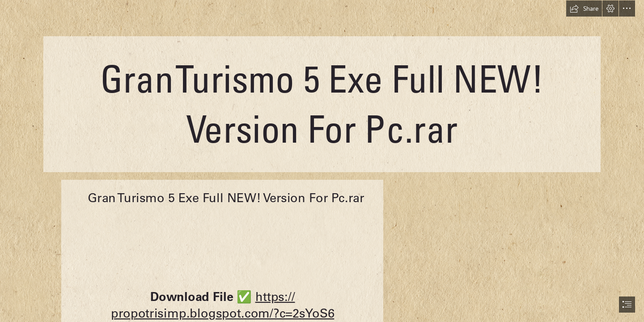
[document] (322, 161)
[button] (584, 8)
